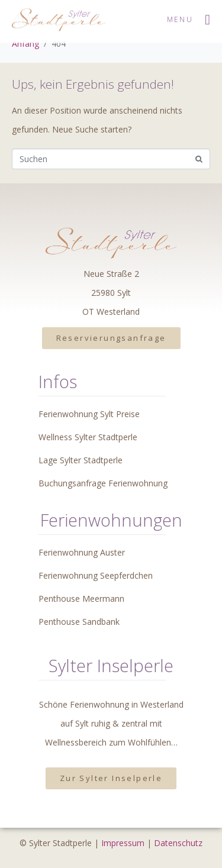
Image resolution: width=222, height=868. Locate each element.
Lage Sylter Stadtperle (81, 460)
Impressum (123, 843)
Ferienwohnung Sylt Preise (89, 414)
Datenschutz (178, 843)
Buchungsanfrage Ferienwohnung (103, 483)
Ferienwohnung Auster (82, 552)
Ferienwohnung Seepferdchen (96, 575)
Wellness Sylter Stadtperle (88, 437)
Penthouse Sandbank (79, 622)
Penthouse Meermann (81, 598)
